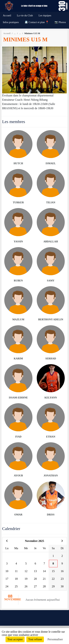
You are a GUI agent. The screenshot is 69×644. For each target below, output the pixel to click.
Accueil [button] (7, 15)
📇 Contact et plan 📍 (37, 22)
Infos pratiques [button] (11, 22)
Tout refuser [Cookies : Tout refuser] (35, 639)
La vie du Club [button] (25, 15)
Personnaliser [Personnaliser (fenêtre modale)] (55, 639)
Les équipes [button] (45, 15)
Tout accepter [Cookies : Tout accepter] (15, 639)
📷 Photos (60, 22)
